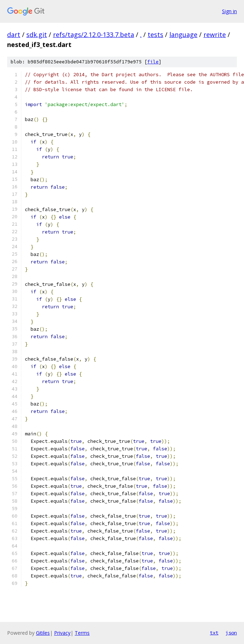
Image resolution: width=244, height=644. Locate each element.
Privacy (62, 633)
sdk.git (37, 35)
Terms (82, 633)
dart (14, 35)
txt (214, 633)
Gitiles (43, 633)
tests (155, 35)
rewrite (215, 35)
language (183, 35)
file (153, 62)
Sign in (229, 11)
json (231, 633)
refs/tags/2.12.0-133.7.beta (94, 35)
